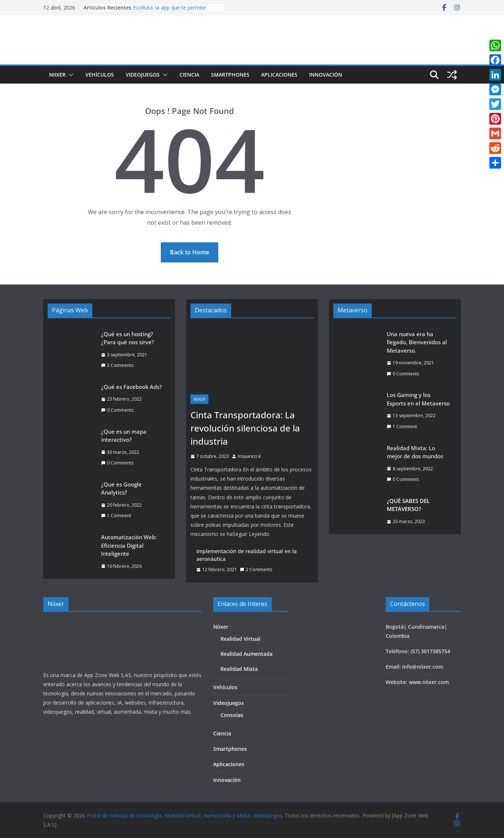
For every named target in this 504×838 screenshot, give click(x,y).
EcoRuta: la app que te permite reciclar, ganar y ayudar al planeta (173, 11)
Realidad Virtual (240, 639)
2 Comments (117, 365)
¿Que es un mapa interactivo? (124, 436)
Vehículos (100, 75)
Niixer (57, 75)
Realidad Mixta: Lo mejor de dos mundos (415, 452)
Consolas (232, 715)
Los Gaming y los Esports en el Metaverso (418, 399)
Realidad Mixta (239, 669)
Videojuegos (143, 75)
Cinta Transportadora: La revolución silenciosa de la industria (245, 428)
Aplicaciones (279, 75)
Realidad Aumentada (247, 654)
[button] (70, 75)
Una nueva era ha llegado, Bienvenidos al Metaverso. (417, 342)
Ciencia (189, 75)
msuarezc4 (249, 456)
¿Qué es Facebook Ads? (131, 387)
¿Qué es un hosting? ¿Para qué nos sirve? (128, 338)
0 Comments (117, 410)
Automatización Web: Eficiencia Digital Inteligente (129, 545)
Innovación (326, 75)
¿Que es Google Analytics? (121, 488)
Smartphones (230, 75)
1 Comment (116, 516)
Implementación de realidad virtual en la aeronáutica (247, 555)
